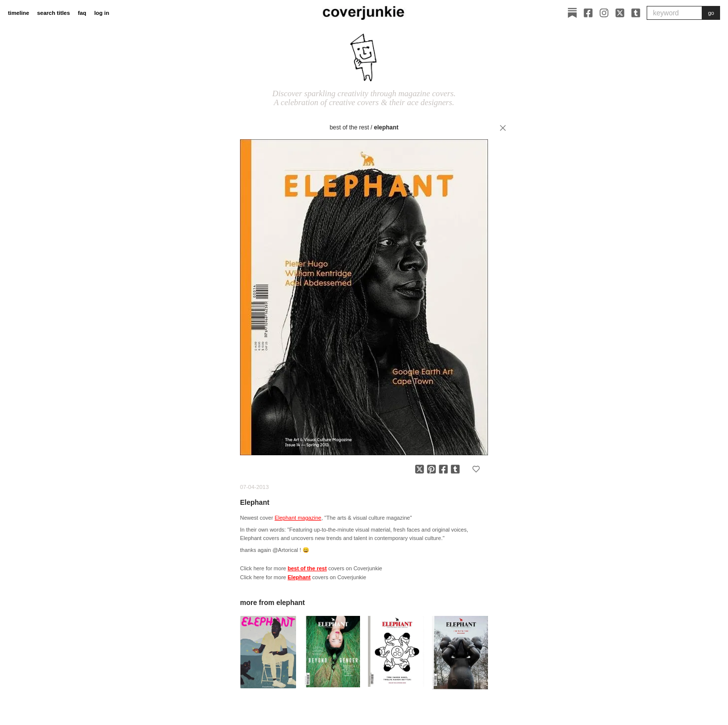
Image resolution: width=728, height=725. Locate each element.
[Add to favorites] (476, 469)
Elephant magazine (298, 518)
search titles (54, 13)
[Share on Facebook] (443, 469)
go (711, 13)
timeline (19, 13)
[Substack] (572, 13)
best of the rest (349, 127)
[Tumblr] (636, 13)
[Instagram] (604, 13)
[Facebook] (588, 13)
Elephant (386, 127)
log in (102, 13)
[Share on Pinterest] (431, 469)
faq (82, 13)
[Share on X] (420, 469)
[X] (620, 13)
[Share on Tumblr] (455, 469)
